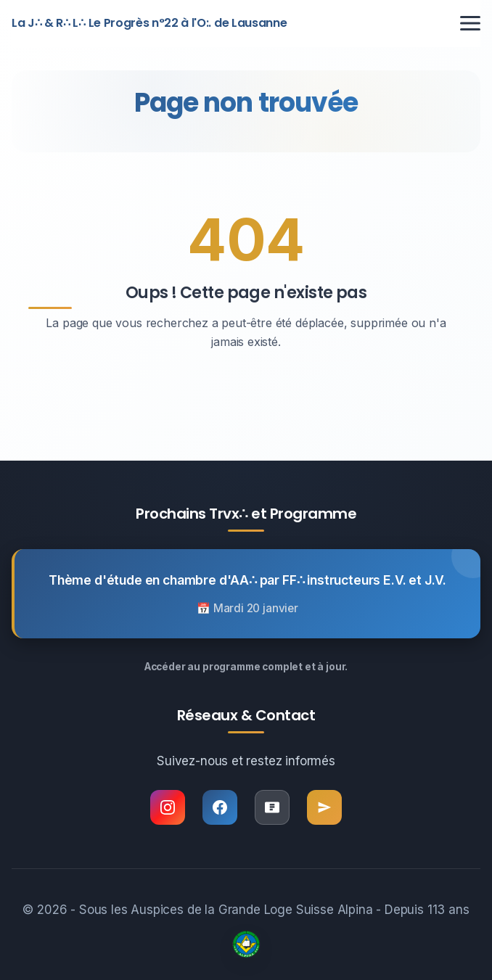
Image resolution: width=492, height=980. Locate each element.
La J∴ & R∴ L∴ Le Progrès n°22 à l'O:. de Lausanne (149, 23)
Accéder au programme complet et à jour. (246, 667)
